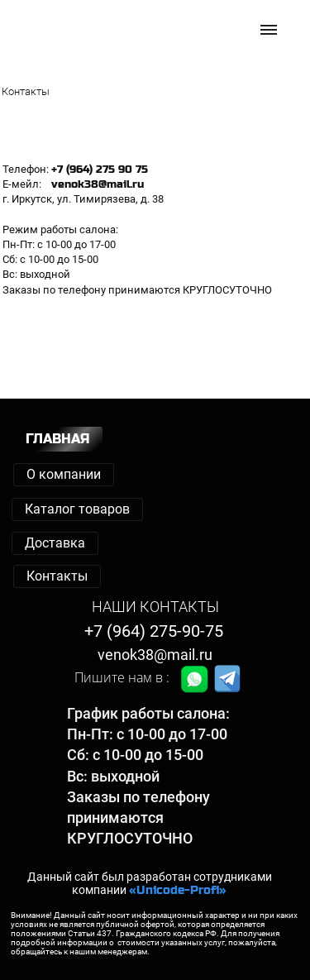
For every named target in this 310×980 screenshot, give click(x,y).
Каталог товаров (77, 509)
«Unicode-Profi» (178, 890)
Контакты (57, 576)
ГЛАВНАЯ (58, 439)
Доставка (55, 543)
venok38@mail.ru (155, 655)
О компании (64, 474)
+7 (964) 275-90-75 (154, 631)
